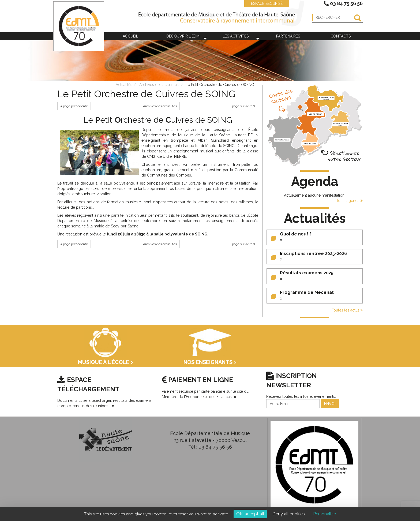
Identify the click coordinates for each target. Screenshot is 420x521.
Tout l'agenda (349, 201)
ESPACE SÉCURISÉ (264, 3)
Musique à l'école (106, 362)
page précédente (74, 106)
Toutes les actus (347, 310)
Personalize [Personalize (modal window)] (325, 514)
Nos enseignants (210, 362)
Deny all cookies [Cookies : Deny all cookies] (289, 514)
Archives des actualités (159, 85)
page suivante (244, 106)
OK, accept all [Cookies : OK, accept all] (250, 514)
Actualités (124, 85)
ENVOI (330, 404)
